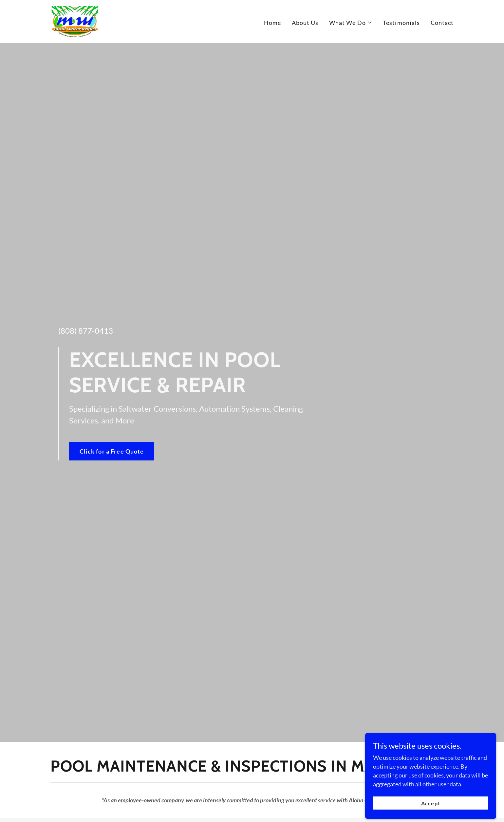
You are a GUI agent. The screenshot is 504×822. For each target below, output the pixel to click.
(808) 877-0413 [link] (86, 331)
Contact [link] (442, 23)
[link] (75, 21)
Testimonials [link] (401, 23)
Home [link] (273, 23)
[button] (351, 23)
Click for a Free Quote (112, 451)
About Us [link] (305, 23)
